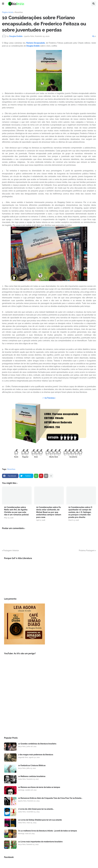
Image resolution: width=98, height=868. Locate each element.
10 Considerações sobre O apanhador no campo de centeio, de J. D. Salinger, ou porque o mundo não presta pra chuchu (80, 512)
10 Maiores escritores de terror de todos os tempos (39, 787)
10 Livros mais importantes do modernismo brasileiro (40, 842)
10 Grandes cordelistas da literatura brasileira (37, 744)
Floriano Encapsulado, (36, 43)
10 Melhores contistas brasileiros (32, 776)
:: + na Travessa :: (49, 398)
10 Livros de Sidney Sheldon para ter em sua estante (40, 820)
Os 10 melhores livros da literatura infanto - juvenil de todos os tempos (48, 831)
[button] (3, 4)
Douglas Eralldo (33, 46)
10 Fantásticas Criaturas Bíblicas (32, 765)
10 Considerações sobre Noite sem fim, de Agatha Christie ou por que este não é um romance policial (16, 511)
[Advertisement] (49, 712)
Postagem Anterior (11, 551)
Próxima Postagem (87, 551)
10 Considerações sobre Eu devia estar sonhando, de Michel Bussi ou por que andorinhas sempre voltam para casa (49, 512)
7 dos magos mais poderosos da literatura (36, 755)
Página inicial (8, 12)
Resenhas (19, 12)
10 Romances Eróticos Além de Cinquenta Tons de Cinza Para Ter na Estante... (50, 798)
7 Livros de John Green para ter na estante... (36, 809)
